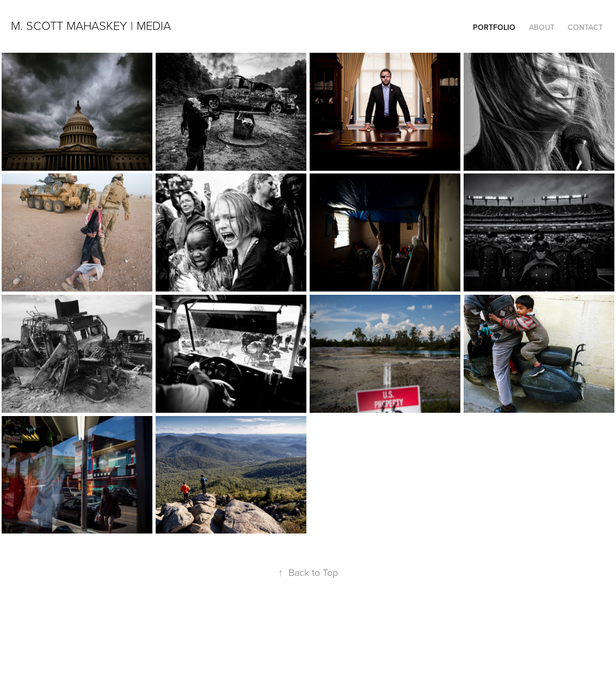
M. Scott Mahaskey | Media (91, 25)
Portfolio (494, 27)
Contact (585, 27)
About (542, 27)
